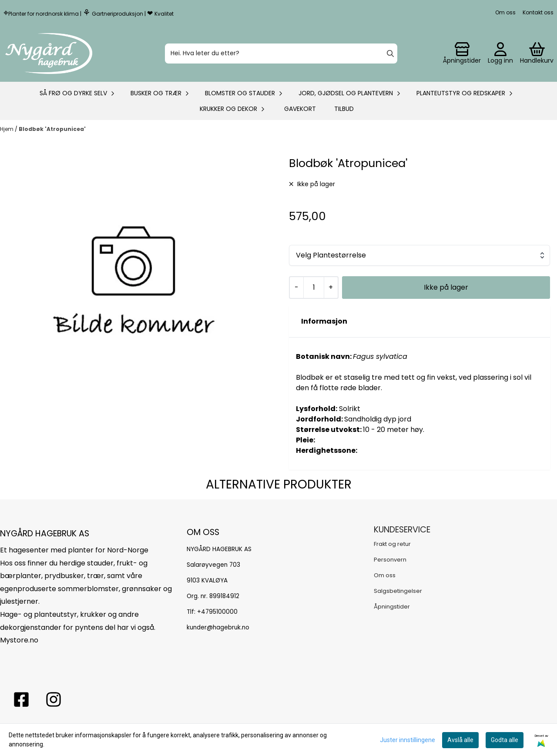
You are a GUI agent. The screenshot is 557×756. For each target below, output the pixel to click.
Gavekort (300, 109)
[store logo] (49, 54)
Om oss (505, 12)
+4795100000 (217, 612)
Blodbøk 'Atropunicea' (52, 129)
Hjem (7, 129)
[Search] (390, 54)
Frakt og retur (392, 544)
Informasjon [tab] (324, 321)
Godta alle (505, 740)
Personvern (390, 560)
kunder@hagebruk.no (218, 627)
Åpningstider (392, 607)
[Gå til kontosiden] (462, 54)
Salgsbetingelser (398, 591)
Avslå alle (460, 740)
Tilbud (344, 109)
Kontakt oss (538, 12)
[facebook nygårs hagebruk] (21, 699)
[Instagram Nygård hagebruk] (54, 699)
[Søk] (281, 54)
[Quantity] (314, 288)
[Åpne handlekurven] (537, 54)
